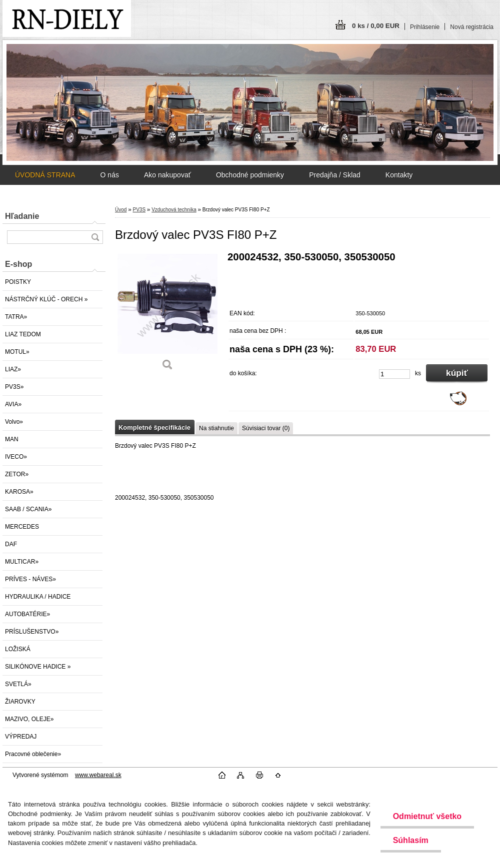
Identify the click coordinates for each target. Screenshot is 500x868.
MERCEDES (22, 527)
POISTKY (18, 282)
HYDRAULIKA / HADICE (38, 597)
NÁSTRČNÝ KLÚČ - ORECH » (46, 299)
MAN (12, 439)
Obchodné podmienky (250, 175)
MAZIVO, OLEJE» (29, 719)
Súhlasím (410, 840)
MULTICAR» (22, 562)
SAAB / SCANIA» (28, 509)
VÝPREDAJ (21, 737)
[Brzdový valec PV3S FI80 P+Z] (167, 315)
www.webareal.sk (98, 775)
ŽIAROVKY (20, 702)
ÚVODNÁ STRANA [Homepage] (45, 175)
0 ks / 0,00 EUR (376, 26)
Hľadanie (22, 216)
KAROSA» (19, 492)
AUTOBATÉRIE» (27, 614)
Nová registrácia (472, 27)
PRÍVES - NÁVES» (30, 579)
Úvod (121, 210)
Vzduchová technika (174, 210)
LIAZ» (13, 369)
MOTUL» (17, 352)
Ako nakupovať (167, 175)
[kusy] (394, 374)
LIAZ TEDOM (23, 334)
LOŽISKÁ (18, 649)
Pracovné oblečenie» (33, 754)
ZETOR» (17, 474)
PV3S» (14, 387)
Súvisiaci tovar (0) (266, 428)
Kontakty (399, 175)
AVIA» (13, 404)
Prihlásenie (425, 27)
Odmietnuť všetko (427, 816)
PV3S (139, 210)
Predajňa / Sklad (335, 175)
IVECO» (16, 457)
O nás (110, 175)
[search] (95, 237)
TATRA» (16, 317)
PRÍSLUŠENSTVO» (32, 632)
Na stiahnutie (216, 428)
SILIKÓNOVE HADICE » (38, 667)
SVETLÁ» (18, 684)
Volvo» (14, 422)
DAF (11, 544)
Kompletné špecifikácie (154, 428)
